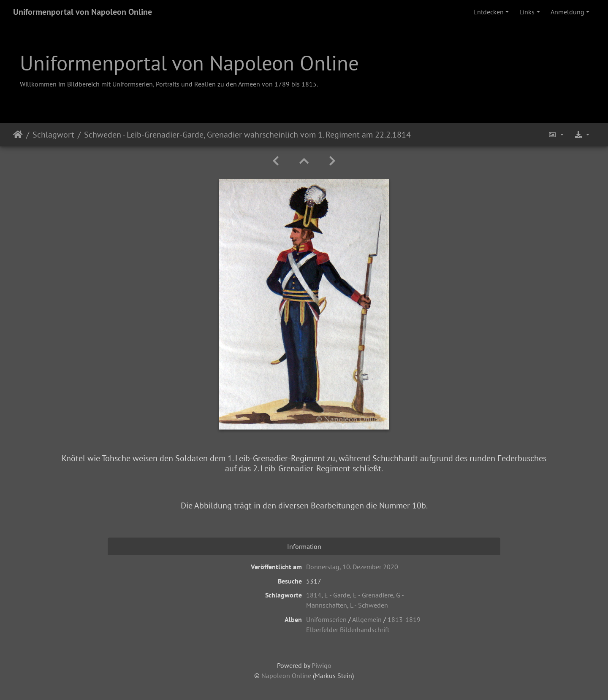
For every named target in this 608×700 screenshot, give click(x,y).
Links (527, 12)
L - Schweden (369, 605)
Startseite (18, 135)
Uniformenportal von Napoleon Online (83, 12)
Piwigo (322, 665)
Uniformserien (326, 619)
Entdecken (489, 12)
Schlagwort (53, 135)
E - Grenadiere (373, 595)
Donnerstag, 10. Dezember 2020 (352, 567)
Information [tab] (304, 546)
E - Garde (337, 595)
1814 (314, 595)
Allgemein (367, 619)
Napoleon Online (286, 676)
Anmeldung (567, 12)
